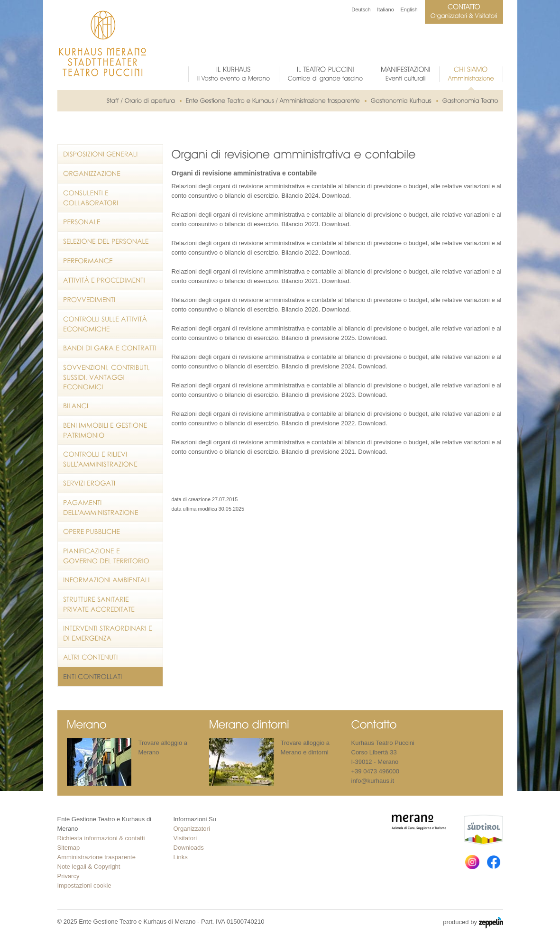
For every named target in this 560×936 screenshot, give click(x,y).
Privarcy (69, 876)
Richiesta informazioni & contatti (101, 838)
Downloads (189, 848)
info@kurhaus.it (373, 781)
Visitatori (185, 838)
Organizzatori (192, 829)
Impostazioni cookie (84, 886)
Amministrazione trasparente (96, 857)
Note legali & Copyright (89, 867)
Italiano (385, 9)
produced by (473, 923)
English (409, 9)
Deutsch (361, 9)
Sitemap (69, 848)
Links (181, 857)
